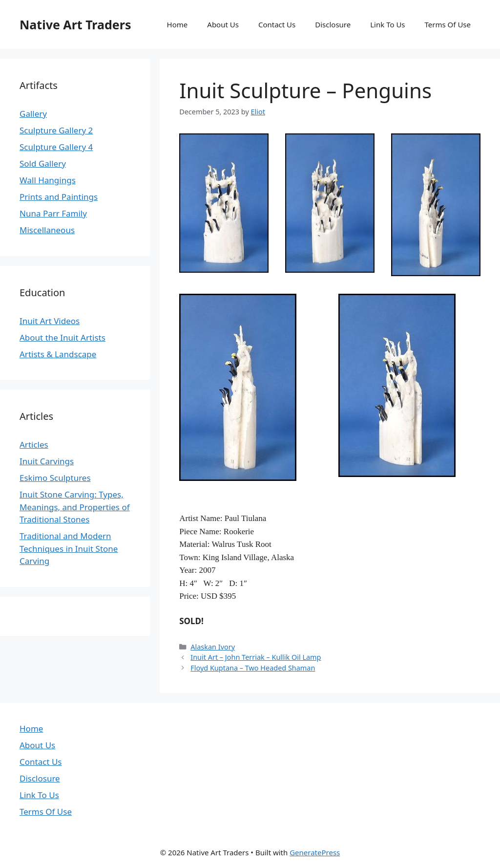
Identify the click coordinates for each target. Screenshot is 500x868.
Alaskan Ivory (213, 647)
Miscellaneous (47, 230)
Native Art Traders (75, 24)
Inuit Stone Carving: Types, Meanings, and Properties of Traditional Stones (75, 507)
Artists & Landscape (58, 354)
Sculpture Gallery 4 (56, 147)
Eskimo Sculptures (55, 478)
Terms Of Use (448, 24)
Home (177, 24)
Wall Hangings (48, 180)
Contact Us (277, 24)
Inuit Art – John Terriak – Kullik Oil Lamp (256, 657)
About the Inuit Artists (62, 337)
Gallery (33, 114)
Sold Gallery (43, 163)
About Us (223, 24)
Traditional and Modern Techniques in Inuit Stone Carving (69, 548)
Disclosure (333, 24)
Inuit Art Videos (50, 321)
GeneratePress (315, 852)
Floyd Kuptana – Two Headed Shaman (253, 668)
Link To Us (387, 24)
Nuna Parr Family (53, 213)
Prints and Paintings (59, 197)
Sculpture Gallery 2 (56, 130)
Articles (34, 445)
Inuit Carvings (47, 461)
